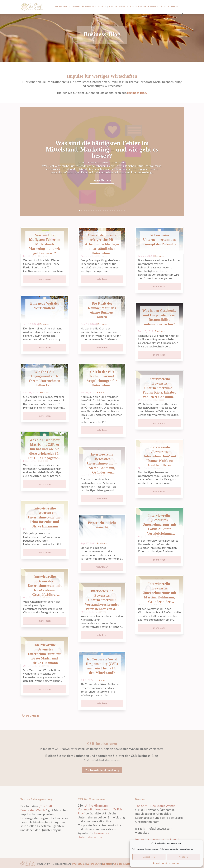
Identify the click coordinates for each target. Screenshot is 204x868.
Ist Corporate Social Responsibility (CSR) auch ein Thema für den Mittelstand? (102, 666)
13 (108, 211)
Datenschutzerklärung (162, 863)
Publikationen (117, 7)
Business (107, 164)
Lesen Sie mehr (102, 182)
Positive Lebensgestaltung (88, 7)
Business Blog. (137, 93)
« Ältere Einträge (30, 716)
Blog (163, 7)
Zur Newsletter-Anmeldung (102, 770)
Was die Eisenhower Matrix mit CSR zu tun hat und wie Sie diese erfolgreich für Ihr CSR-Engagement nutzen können (45, 449)
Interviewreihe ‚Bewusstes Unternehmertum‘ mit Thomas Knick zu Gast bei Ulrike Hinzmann (159, 456)
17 (117, 211)
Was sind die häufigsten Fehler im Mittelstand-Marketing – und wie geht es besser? (102, 151)
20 (124, 211)
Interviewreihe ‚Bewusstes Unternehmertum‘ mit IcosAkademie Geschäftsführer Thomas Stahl (45, 586)
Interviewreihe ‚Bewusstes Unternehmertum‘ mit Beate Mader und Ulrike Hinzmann (45, 654)
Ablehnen (183, 857)
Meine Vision (63, 7)
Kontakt (173, 7)
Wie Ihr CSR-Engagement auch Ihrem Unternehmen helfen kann (45, 379)
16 (115, 211)
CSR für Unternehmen (143, 7)
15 (113, 211)
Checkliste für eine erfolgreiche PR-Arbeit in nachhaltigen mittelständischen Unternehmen (102, 244)
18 (120, 211)
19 (122, 211)
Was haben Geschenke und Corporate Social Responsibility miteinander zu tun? (159, 317)
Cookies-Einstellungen (126, 864)
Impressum (176, 863)
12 (105, 211)
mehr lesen (45, 279)
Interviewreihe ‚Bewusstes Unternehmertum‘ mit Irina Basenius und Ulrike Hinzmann (45, 517)
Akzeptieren (149, 857)
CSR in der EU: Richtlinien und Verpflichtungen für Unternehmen (102, 379)
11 (103, 211)
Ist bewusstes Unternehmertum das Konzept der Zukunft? (159, 240)
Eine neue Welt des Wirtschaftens (45, 306)
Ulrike (84, 164)
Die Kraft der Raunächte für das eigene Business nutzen (102, 310)
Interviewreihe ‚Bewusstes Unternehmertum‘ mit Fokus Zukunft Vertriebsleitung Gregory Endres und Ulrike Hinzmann (159, 525)
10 (101, 211)
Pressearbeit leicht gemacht (102, 525)
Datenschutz (93, 864)
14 (110, 211)
